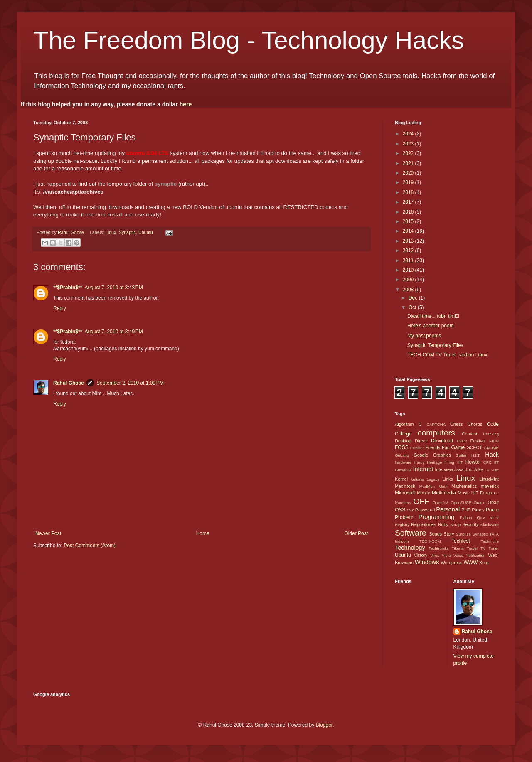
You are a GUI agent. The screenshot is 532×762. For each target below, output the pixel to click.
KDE (495, 470)
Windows (427, 562)
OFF (421, 501)
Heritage (434, 462)
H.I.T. (476, 455)
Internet (423, 469)
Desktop (403, 441)
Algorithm (404, 424)
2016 (409, 212)
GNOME (491, 448)
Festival (478, 441)
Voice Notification (469, 555)
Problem (404, 517)
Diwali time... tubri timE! (433, 316)
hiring (449, 462)
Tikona (458, 548)
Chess (457, 424)
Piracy (478, 510)
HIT (459, 462)
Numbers (403, 503)
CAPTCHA (436, 424)
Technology (410, 548)
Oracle (480, 503)
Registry (402, 525)
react (494, 517)
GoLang (402, 455)
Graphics (442, 455)
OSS (400, 510)
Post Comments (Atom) (90, 546)
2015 (409, 221)
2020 (409, 173)
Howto (473, 462)
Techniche (490, 541)
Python (466, 517)
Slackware (490, 525)
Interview (444, 469)
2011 (409, 261)
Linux (111, 232)
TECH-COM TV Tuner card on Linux (447, 355)
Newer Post (48, 533)
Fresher (417, 448)
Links (448, 479)
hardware (403, 462)
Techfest (461, 541)
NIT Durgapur (485, 493)
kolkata (417, 479)
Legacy (433, 479)
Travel (472, 548)
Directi (421, 441)
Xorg (484, 563)
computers (436, 433)
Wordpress (451, 563)
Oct (413, 307)
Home (203, 533)
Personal (448, 509)
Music (463, 493)
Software (411, 533)
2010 (409, 270)
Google (421, 455)
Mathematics (464, 486)
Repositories (424, 524)
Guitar (461, 455)
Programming (436, 517)
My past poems (424, 336)
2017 (409, 202)
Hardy (419, 462)
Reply (60, 308)
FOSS (402, 447)
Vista (446, 555)
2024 (409, 134)
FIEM (494, 441)
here (186, 104)
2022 (409, 153)
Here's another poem (431, 326)
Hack (492, 455)
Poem (492, 510)
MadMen (427, 486)
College (403, 434)
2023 (409, 144)
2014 (409, 231)
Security (470, 524)
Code (493, 424)
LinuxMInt (489, 479)
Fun (446, 447)
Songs (435, 534)
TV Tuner (490, 548)
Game (458, 447)
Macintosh (405, 486)
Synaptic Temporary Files (435, 345)
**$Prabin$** (68, 288)
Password (425, 510)
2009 (409, 280)
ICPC (487, 462)
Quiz (481, 517)
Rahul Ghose (69, 383)
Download (442, 441)
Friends (433, 447)
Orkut (493, 502)
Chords (475, 424)
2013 (409, 241)
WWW (470, 563)
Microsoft (405, 493)
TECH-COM (430, 541)
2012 (409, 251)
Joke (479, 469)
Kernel (401, 479)
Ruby (443, 524)
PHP (466, 510)
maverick (490, 486)
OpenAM (441, 503)
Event (462, 441)
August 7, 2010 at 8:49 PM (113, 332)
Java (459, 469)
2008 (409, 290)
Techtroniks (439, 548)
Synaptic (127, 232)
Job (469, 469)
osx (410, 510)
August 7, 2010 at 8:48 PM (113, 288)
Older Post (356, 533)
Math (443, 486)
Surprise (463, 534)
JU (487, 470)
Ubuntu (146, 232)
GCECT (474, 447)
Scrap (455, 525)
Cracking (491, 434)
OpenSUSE (461, 503)
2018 (409, 192)
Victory (421, 555)
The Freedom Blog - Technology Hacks (249, 40)
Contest (469, 434)
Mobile (424, 493)
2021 (409, 163)
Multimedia (444, 493)
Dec (414, 298)
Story (449, 534)
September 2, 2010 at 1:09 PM (130, 383)
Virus (435, 555)
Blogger (324, 725)
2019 (409, 182)
